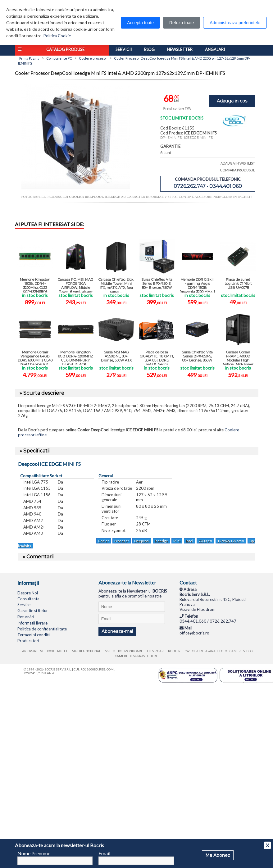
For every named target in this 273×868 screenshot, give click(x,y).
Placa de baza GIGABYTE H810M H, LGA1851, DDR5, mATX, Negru (157, 358)
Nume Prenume (34, 853)
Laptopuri (29, 651)
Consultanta (28, 599)
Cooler (104, 541)
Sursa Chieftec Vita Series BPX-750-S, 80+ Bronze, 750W (157, 284)
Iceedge (161, 541)
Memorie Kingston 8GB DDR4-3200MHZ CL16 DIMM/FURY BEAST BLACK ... (76, 358)
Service (24, 605)
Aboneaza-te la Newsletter (127, 582)
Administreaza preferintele (235, 23)
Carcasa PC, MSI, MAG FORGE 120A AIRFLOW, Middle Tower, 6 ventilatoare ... (75, 285)
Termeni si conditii (34, 635)
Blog (149, 49)
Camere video (241, 651)
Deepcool (142, 541)
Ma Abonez (218, 855)
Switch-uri (194, 651)
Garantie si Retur (33, 611)
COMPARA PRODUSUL (237, 170)
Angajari (215, 49)
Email (104, 853)
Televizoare (155, 651)
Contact (188, 582)
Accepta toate (140, 23)
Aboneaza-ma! (117, 631)
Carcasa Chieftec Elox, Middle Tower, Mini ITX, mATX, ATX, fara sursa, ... (116, 285)
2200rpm (205, 541)
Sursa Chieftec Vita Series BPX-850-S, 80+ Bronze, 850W (197, 356)
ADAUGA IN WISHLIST (238, 163)
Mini (177, 541)
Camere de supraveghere (136, 656)
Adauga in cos (232, 101)
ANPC (51, 673)
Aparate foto (216, 651)
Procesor (122, 541)
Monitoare (134, 651)
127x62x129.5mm (231, 541)
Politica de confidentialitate (42, 629)
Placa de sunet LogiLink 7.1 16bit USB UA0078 (238, 284)
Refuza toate (182, 23)
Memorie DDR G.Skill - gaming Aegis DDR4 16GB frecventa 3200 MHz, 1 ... (197, 285)
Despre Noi (28, 593)
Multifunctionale (87, 651)
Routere (175, 651)
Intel (189, 541)
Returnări (26, 617)
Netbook (47, 651)
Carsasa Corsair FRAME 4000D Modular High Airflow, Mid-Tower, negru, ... (238, 358)
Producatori (28, 641)
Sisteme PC (113, 651)
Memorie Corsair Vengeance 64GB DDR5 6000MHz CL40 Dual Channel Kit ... (35, 358)
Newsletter (180, 49)
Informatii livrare (32, 623)
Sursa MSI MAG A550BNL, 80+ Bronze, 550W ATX (116, 356)
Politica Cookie (57, 36)
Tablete (63, 651)
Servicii (124, 49)
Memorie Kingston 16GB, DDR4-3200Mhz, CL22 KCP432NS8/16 (35, 285)
